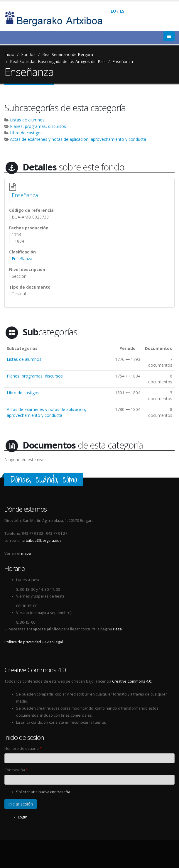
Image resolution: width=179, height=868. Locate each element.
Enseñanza (123, 61)
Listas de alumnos (27, 120)
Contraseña (16, 770)
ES (122, 11)
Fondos (28, 54)
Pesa (117, 629)
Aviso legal (54, 642)
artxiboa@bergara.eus (42, 540)
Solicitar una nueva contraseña (43, 792)
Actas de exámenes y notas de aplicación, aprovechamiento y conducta (78, 139)
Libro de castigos (26, 133)
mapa (26, 553)
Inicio (9, 54)
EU (113, 11)
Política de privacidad (23, 642)
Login (23, 817)
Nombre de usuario (23, 748)
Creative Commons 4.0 (132, 681)
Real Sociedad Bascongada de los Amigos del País (58, 61)
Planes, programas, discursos (38, 126)
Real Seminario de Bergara (68, 54)
